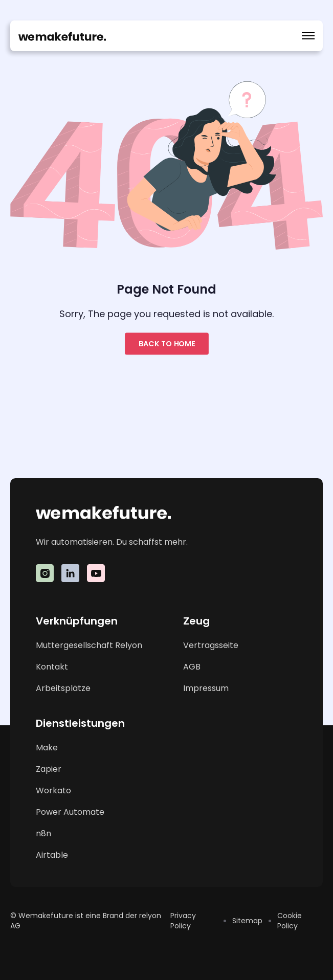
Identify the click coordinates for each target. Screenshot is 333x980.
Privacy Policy (183, 921)
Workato (53, 790)
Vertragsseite (211, 645)
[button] (308, 36)
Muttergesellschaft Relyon (89, 645)
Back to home (167, 344)
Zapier (49, 769)
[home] (62, 36)
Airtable (52, 855)
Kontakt (52, 667)
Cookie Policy (290, 921)
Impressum (206, 688)
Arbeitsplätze (63, 688)
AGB (192, 667)
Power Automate (70, 812)
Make (47, 748)
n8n (43, 833)
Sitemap (247, 921)
